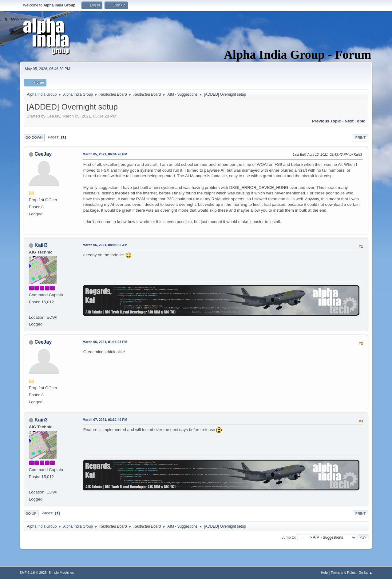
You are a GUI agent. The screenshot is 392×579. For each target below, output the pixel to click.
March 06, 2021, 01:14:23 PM (105, 342)
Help (324, 573)
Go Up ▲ (365, 573)
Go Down (34, 138)
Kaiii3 (41, 245)
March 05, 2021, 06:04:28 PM (105, 154)
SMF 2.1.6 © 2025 (33, 573)
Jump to (288, 537)
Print (361, 138)
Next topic (355, 121)
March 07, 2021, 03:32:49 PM (105, 420)
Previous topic (327, 121)
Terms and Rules (343, 573)
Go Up (31, 513)
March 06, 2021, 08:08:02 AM (105, 245)
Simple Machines (61, 573)
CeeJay (43, 154)
